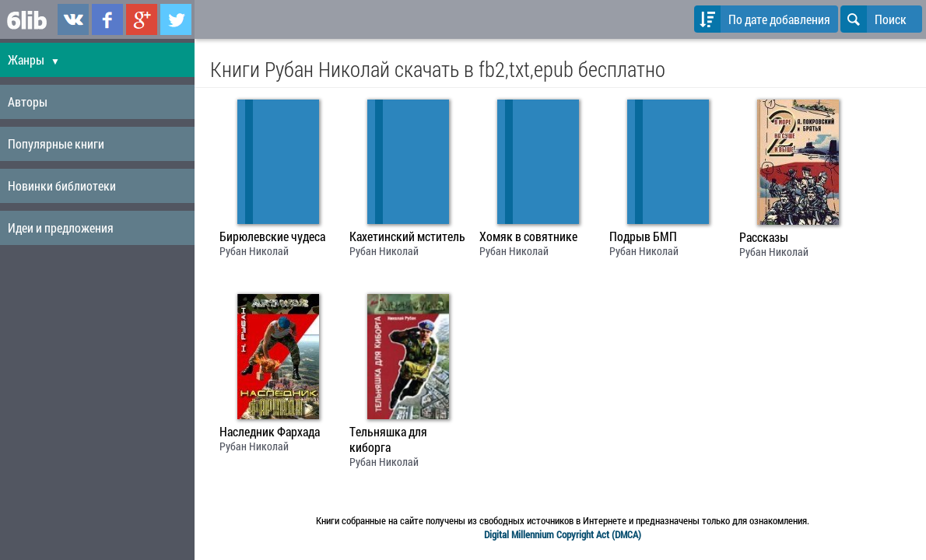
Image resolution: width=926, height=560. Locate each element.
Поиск (873, 19)
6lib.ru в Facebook (107, 19)
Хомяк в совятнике (528, 236)
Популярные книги (56, 143)
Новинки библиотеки (62, 185)
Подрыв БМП (643, 236)
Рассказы (764, 237)
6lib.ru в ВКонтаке (73, 19)
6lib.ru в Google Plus (142, 19)
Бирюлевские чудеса (272, 236)
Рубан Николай (254, 251)
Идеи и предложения (61, 227)
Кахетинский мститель (407, 236)
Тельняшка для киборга (388, 439)
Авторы (28, 101)
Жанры (34, 59)
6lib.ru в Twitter (176, 19)
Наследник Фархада (270, 432)
